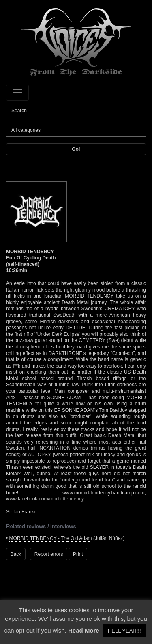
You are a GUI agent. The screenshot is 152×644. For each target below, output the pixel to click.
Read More (84, 630)
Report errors (49, 554)
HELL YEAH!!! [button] (124, 631)
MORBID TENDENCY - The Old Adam (51, 538)
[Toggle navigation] (17, 93)
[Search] (76, 111)
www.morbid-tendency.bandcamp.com (104, 493)
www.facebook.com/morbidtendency (45, 499)
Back (16, 554)
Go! (76, 149)
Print (78, 554)
